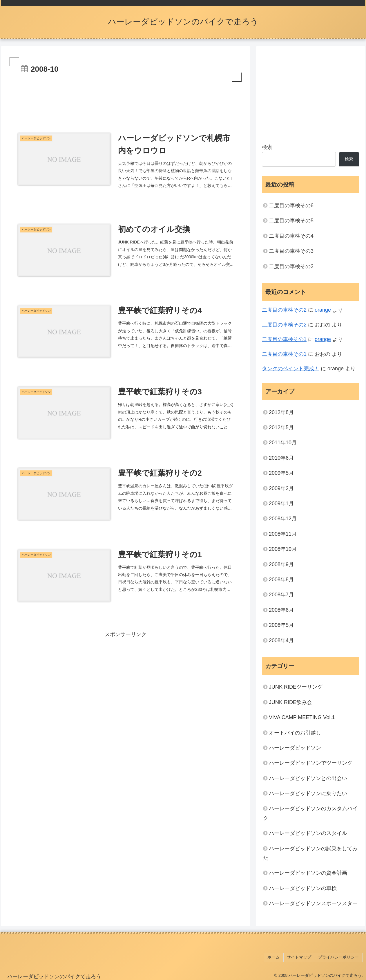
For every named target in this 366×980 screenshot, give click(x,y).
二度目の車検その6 (291, 205)
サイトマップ (301, 956)
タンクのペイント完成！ (291, 369)
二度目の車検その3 (291, 251)
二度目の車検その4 (291, 236)
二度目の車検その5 (291, 221)
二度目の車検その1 (284, 339)
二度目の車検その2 (291, 266)
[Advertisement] (126, 99)
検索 (267, 147)
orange (323, 310)
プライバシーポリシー (339, 956)
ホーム (276, 956)
